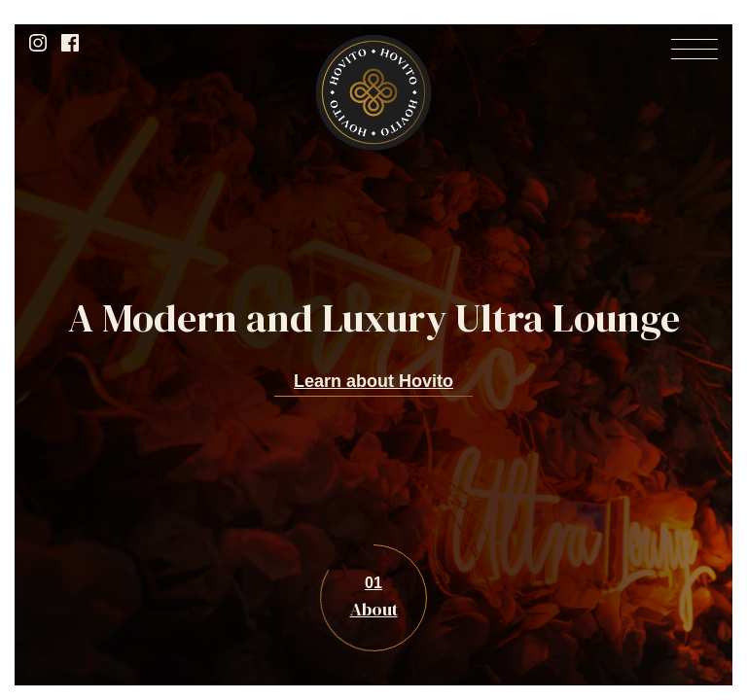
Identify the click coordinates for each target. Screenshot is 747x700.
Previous (58, 590)
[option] (373, 350)
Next (689, 590)
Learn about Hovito (373, 381)
